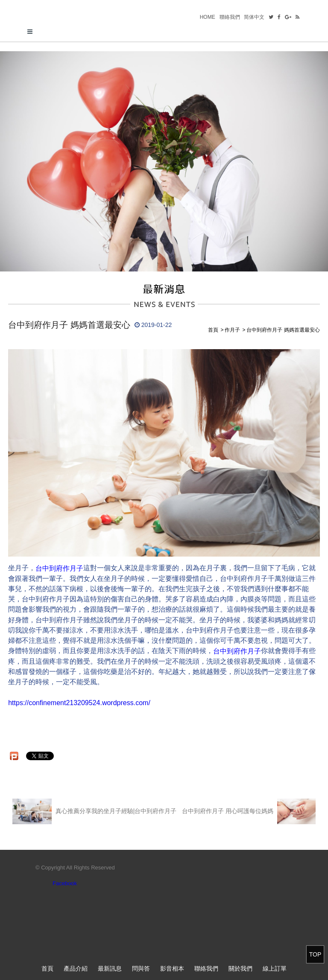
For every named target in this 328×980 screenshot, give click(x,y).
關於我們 (240, 968)
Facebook (65, 883)
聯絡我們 (230, 17)
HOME (208, 17)
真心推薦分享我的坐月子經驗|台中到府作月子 (94, 811)
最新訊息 (110, 968)
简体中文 (254, 17)
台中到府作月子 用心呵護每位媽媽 (249, 811)
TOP (315, 954)
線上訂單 (275, 968)
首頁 (47, 968)
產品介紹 (76, 968)
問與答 (141, 968)
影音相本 (172, 968)
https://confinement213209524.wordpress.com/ (79, 703)
